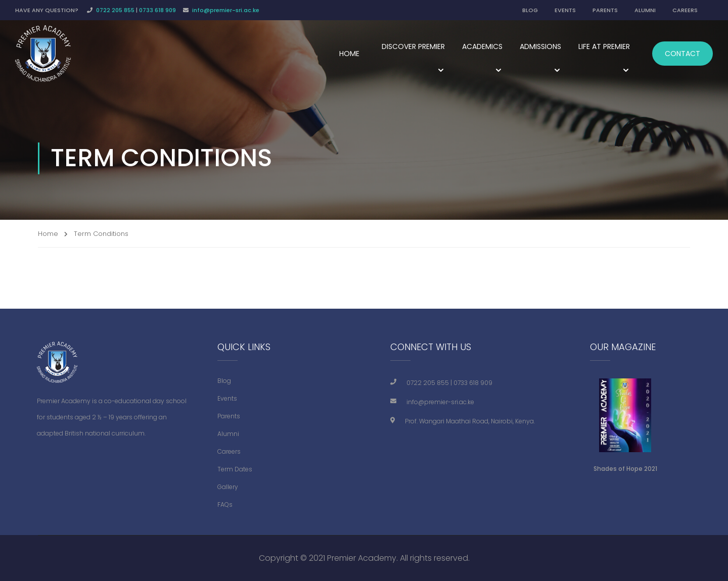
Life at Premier (604, 46)
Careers (229, 451)
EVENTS (565, 10)
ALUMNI (645, 10)
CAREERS (685, 10)
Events (227, 398)
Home (349, 54)
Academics (482, 46)
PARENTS (605, 10)
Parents (229, 416)
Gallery (228, 487)
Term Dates (235, 469)
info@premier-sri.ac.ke (226, 10)
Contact (682, 54)
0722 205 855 (115, 10)
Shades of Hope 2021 (625, 469)
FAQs (225, 504)
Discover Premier (413, 46)
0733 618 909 (157, 10)
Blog (224, 381)
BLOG (530, 10)
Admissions (540, 46)
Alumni (228, 434)
